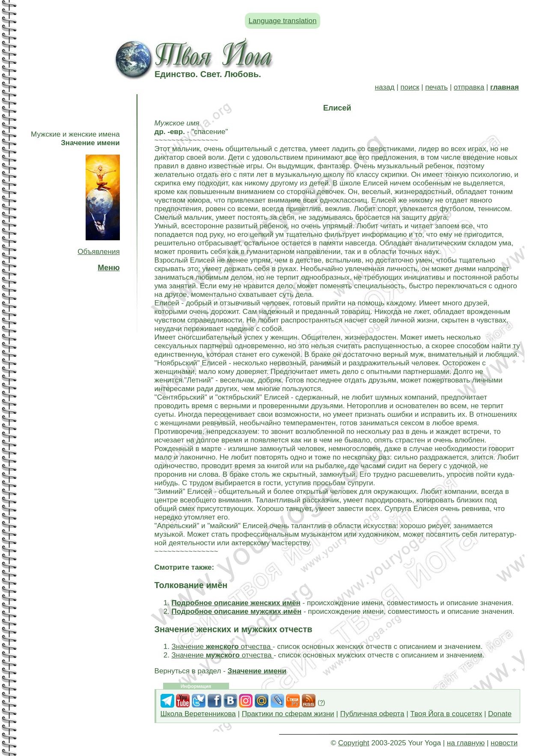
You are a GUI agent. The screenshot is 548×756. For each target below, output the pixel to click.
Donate (500, 714)
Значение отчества (222, 647)
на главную (466, 743)
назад (385, 87)
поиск (410, 87)
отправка (469, 87)
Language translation (283, 21)
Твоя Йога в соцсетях (446, 714)
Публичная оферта (372, 714)
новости (504, 743)
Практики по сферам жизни (288, 714)
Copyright (354, 743)
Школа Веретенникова (198, 714)
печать (436, 87)
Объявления (98, 252)
